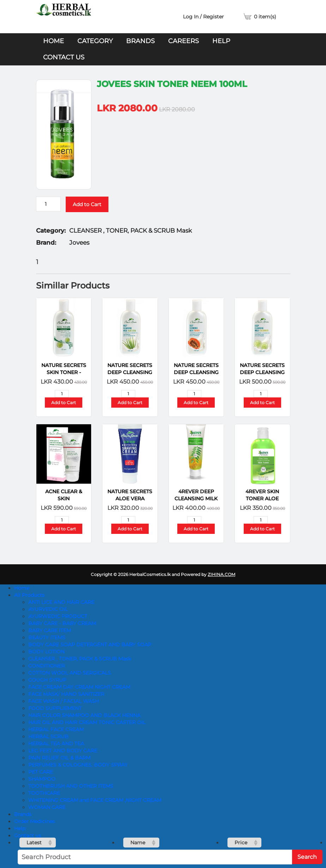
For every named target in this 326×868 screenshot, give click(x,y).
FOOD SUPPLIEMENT (55, 708)
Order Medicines (34, 821)
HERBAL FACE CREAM (56, 729)
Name (138, 843)
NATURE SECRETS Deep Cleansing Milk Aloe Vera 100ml (130, 369)
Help (221, 41)
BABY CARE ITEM (50, 630)
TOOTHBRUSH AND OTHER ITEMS (71, 786)
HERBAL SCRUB (48, 736)
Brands (140, 41)
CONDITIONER (46, 666)
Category (95, 41)
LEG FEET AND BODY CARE (63, 751)
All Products (29, 595)
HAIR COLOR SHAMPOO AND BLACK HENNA (84, 715)
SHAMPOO (42, 779)
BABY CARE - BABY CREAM (62, 623)
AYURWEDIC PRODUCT (58, 616)
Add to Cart (87, 204)
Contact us (64, 57)
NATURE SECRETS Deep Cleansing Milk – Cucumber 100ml (262, 369)
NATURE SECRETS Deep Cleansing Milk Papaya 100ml (196, 369)
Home (54, 41)
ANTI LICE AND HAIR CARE (61, 602)
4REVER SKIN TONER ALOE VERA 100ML (262, 495)
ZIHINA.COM (221, 574)
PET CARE (41, 772)
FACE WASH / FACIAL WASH (64, 701)
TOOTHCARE (44, 793)
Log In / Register (203, 17)
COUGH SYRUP (47, 680)
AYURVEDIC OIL (48, 609)
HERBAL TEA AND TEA (56, 744)
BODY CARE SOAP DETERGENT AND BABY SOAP (90, 645)
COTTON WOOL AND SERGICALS (70, 673)
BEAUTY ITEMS (47, 637)
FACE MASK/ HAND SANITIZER (66, 694)
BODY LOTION (46, 652)
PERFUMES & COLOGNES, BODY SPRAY (78, 765)
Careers (183, 41)
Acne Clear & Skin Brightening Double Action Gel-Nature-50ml (64, 495)
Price (241, 843)
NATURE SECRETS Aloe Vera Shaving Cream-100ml (130, 495)
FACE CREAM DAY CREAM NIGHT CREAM (79, 687)
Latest (34, 843)
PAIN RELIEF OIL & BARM (59, 758)
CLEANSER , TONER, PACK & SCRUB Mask (80, 659)
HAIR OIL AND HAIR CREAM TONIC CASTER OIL (87, 722)
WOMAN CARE (47, 807)
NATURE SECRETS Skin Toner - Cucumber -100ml (64, 369)
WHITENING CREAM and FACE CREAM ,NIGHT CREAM (95, 800)
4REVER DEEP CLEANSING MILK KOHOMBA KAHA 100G (196, 495)
